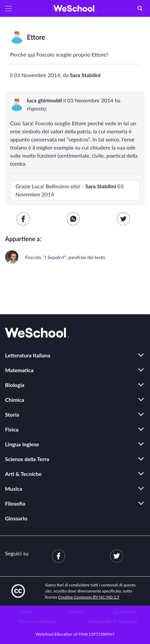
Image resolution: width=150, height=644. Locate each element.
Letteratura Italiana (28, 355)
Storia (12, 414)
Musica (14, 489)
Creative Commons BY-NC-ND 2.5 (89, 597)
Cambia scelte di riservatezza (112, 621)
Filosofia (15, 503)
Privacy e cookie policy (37, 621)
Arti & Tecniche (23, 474)
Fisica (12, 429)
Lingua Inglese (22, 444)
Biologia (15, 385)
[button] (8, 8)
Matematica (19, 370)
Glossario (16, 518)
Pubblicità (75, 612)
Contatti (25, 612)
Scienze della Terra (27, 459)
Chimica (15, 400)
